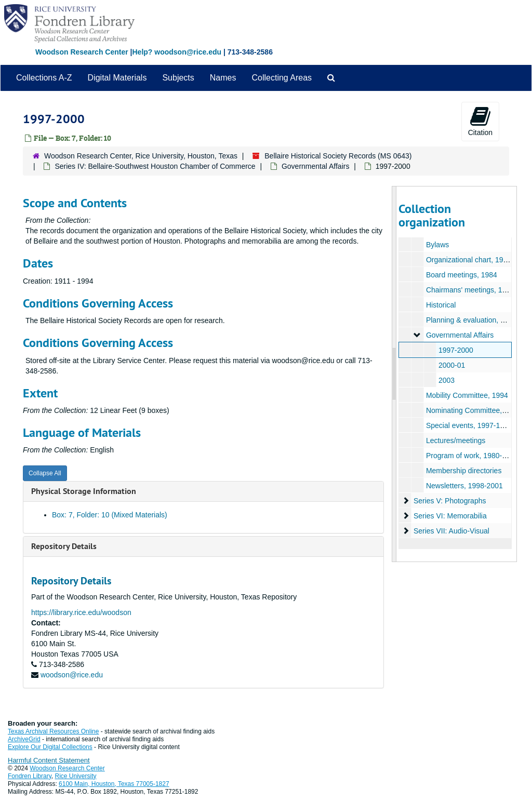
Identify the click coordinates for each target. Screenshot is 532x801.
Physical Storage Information (84, 491)
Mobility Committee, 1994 (467, 395)
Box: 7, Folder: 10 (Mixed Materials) (110, 515)
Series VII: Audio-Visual (451, 531)
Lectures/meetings (455, 440)
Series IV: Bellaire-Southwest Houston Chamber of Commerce (155, 166)
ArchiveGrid (24, 739)
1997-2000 (455, 350)
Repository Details (64, 546)
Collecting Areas (282, 78)
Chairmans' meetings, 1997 (470, 290)
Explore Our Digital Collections (50, 747)
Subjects (178, 78)
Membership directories (463, 471)
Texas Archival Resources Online (53, 731)
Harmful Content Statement (49, 760)
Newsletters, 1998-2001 (464, 486)
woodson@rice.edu (72, 675)
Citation (480, 121)
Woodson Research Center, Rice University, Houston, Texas (141, 156)
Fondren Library (30, 776)
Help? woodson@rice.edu (177, 52)
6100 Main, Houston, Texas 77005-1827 (114, 784)
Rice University (76, 776)
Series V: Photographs (449, 501)
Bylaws (437, 245)
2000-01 (451, 365)
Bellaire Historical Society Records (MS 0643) (338, 156)
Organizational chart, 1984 (468, 260)
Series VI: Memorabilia (450, 516)
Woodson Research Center (82, 52)
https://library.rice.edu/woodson (81, 612)
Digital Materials (117, 78)
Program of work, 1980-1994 (471, 456)
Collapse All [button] (45, 473)
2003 (446, 380)
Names (223, 78)
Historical (441, 305)
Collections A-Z (44, 78)
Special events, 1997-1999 (469, 425)
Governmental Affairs (315, 166)
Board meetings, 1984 (461, 275)
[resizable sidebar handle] (394, 374)
